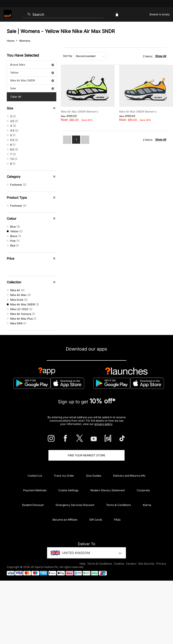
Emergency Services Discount (75, 505)
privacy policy (103, 424)
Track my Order (64, 476)
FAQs (117, 520)
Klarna (147, 505)
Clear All (16, 97)
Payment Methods (35, 490)
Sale (32, 88)
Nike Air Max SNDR (32, 80)
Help (82, 564)
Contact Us (35, 476)
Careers (131, 564)
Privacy (161, 564)
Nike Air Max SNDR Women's (80, 112)
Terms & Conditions (118, 505)
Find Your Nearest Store (86, 455)
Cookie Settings (68, 490)
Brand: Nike (32, 65)
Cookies (119, 564)
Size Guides (94, 476)
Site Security (146, 564)
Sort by (68, 56)
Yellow (32, 73)
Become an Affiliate (65, 520)
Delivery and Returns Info (129, 476)
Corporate (143, 490)
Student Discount (33, 505)
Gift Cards (96, 520)
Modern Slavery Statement (108, 490)
